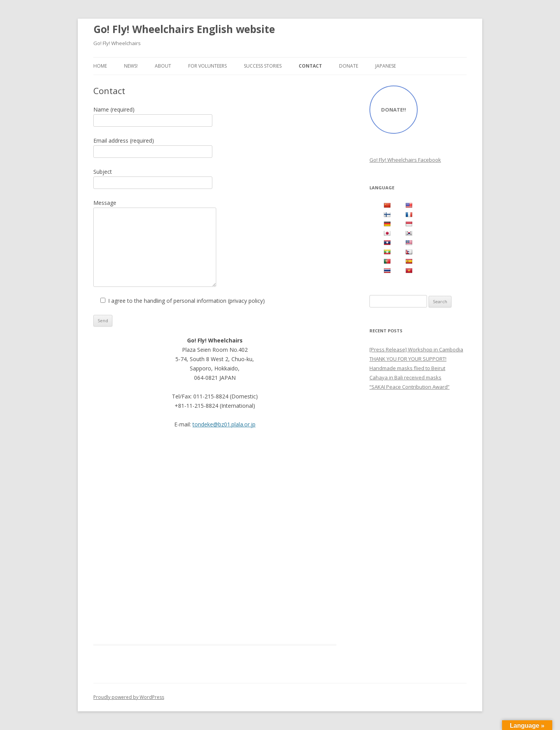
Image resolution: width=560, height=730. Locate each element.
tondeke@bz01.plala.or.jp (224, 424)
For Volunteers (207, 66)
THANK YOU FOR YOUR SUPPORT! (408, 359)
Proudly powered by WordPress (129, 697)
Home (100, 66)
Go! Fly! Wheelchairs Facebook (405, 160)
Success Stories (263, 66)
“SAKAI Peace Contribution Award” (409, 387)
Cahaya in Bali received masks (405, 377)
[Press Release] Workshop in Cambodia (416, 349)
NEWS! (131, 66)
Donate (349, 66)
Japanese (386, 66)
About (163, 66)
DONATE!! (394, 110)
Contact (310, 66)
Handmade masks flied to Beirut (407, 368)
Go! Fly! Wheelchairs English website (184, 29)
